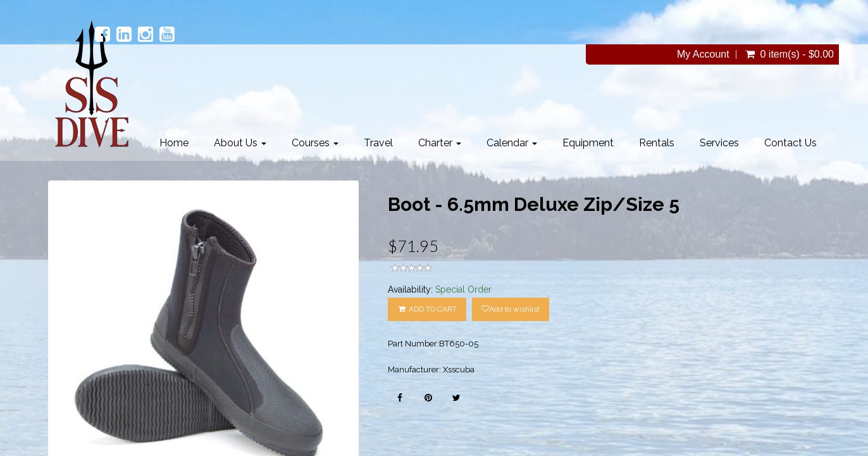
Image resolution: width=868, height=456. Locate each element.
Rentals (657, 143)
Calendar (512, 143)
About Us (240, 143)
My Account (703, 54)
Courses (315, 143)
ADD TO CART (427, 309)
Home (174, 143)
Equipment (588, 143)
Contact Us (790, 143)
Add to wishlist (511, 309)
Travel (378, 143)
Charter (440, 143)
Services (719, 143)
